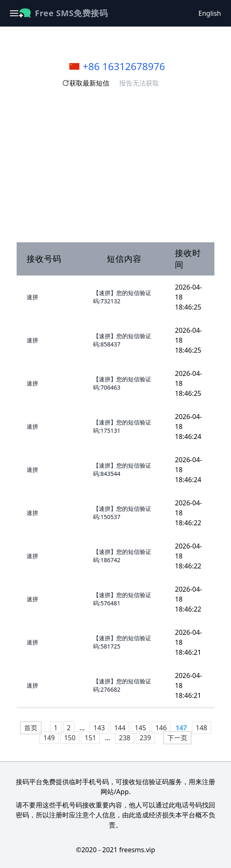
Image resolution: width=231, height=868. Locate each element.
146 (161, 728)
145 (140, 728)
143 (99, 728)
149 (49, 738)
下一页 (177, 738)
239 (145, 738)
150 (70, 738)
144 (120, 728)
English (210, 13)
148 (201, 728)
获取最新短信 (86, 83)
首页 (31, 728)
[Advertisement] (116, 184)
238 (124, 738)
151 (90, 738)
